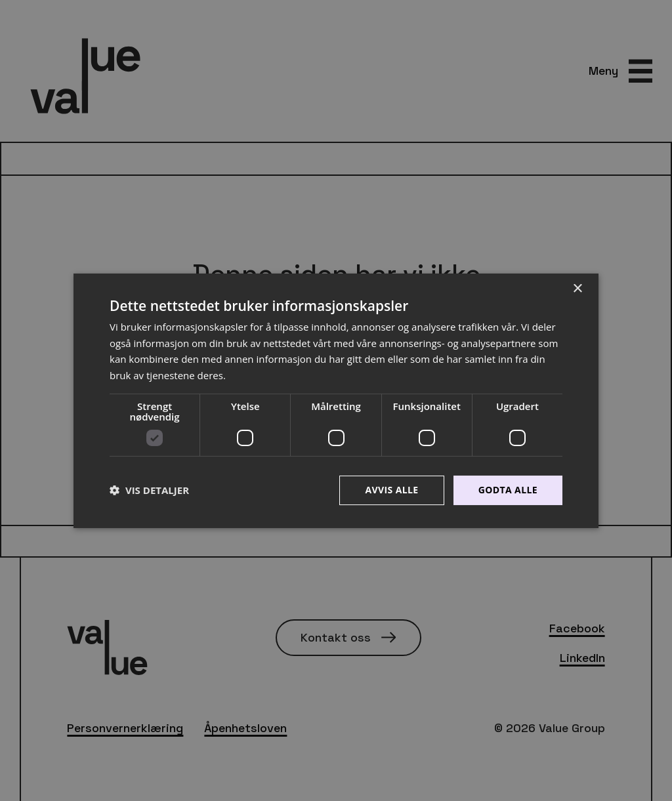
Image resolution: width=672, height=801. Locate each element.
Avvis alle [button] (391, 490)
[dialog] (336, 400)
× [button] (577, 288)
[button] (149, 490)
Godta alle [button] (508, 490)
